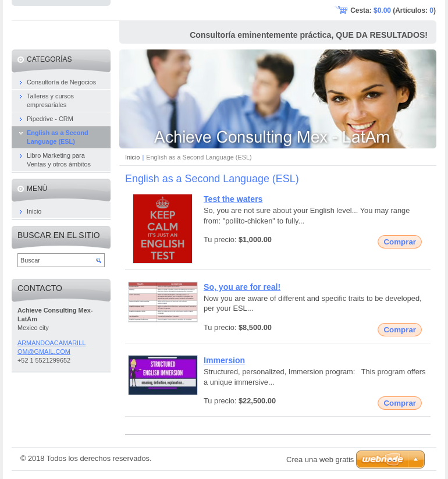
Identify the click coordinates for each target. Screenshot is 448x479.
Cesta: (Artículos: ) (393, 10)
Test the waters (233, 199)
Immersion (224, 360)
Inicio (132, 157)
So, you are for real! (242, 287)
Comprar (400, 242)
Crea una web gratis (320, 460)
